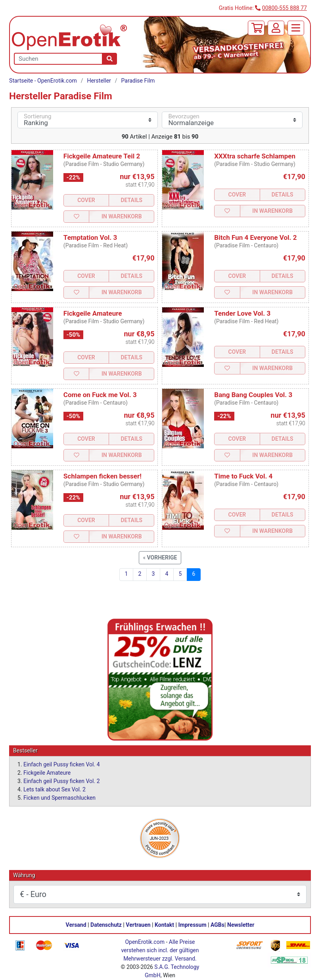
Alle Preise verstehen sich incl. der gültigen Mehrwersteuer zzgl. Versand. (160, 950)
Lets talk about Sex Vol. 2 (55, 789)
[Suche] (110, 59)
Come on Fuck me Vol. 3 (100, 395)
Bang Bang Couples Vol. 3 (253, 395)
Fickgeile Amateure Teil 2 (102, 156)
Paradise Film (138, 81)
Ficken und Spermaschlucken (59, 798)
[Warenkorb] (256, 28)
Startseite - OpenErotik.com (43, 81)
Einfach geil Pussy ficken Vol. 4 (61, 764)
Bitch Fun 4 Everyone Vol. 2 (255, 237)
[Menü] (296, 28)
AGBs (217, 925)
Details (131, 200)
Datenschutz (106, 925)
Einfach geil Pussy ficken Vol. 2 (61, 781)
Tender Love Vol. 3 (242, 313)
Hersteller (99, 81)
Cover (86, 200)
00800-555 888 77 (285, 8)
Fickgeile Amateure (93, 313)
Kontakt (164, 925)
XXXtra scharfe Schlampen (255, 156)
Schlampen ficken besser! (103, 476)
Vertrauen (138, 925)
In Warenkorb (122, 216)
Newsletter (241, 925)
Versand (76, 925)
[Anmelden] (276, 28)
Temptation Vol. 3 (90, 237)
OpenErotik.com (145, 942)
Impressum (193, 925)
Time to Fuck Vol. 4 (243, 476)
